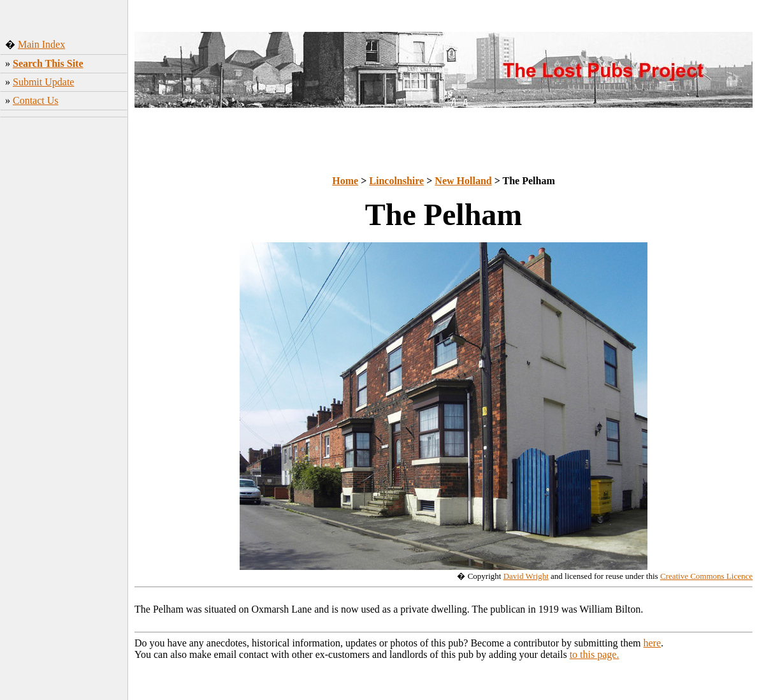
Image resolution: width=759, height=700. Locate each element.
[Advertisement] (64, 322)
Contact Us (36, 100)
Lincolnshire (396, 181)
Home (345, 181)
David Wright (526, 576)
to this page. (595, 654)
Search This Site (48, 63)
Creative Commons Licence (706, 576)
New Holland (463, 181)
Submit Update (43, 82)
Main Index (41, 44)
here (653, 643)
